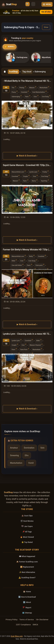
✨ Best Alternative (27, 572)
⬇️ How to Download (27, 597)
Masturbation (16, 463)
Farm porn (39, 265)
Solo (42, 448)
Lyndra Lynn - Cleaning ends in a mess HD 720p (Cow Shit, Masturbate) (27, 334)
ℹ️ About (27, 602)
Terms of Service (27, 620)
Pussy (14, 92)
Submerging (16, 96)
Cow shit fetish (17, 265)
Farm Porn (24, 350)
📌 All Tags (27, 532)
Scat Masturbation (39, 92)
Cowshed (24, 92)
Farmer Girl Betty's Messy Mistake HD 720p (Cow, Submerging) (27, 250)
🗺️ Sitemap (27, 613)
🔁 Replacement (27, 567)
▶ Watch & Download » (27, 156)
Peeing (22, 88)
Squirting (44, 181)
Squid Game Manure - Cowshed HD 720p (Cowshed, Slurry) (27, 165)
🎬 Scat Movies (27, 521)
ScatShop (13, 72)
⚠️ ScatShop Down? (27, 578)
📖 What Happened (27, 556)
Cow (35, 96)
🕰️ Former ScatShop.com (27, 562)
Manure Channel (35, 345)
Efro (27, 455)
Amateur (14, 448)
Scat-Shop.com (17, 636)
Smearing (14, 455)
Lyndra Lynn (33, 172)
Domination (29, 448)
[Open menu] (47, 4)
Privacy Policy (12, 620)
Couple (25, 176)
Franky (45, 172)
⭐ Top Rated (27, 542)
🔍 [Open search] (28, 4)
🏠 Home (27, 592)
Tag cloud (27, 72)
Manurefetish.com (18, 172)
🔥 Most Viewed (27, 537)
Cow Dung (45, 96)
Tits (13, 88)
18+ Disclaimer (42, 620)
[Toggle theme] (33, 4)
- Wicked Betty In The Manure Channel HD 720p (27, 81)
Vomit (31, 463)
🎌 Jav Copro (27, 526)
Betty (31, 256)
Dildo (13, 261)
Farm (27, 96)
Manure (32, 88)
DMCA (35, 625)
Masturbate (43, 88)
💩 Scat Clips (27, 516)
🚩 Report (27, 608)
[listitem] (17, 57)
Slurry (34, 181)
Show (46, 27)
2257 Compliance (23, 625)
